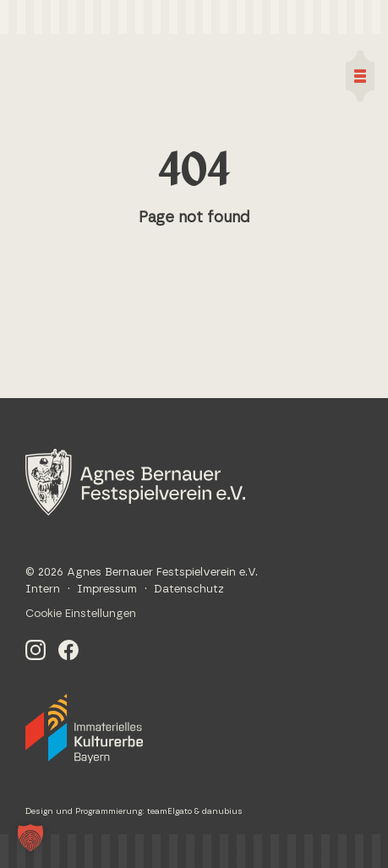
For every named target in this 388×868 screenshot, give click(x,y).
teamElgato (169, 811)
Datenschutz (189, 590)
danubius (222, 811)
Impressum (107, 590)
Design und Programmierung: (86, 811)
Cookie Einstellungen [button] (81, 614)
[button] (30, 838)
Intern (43, 590)
